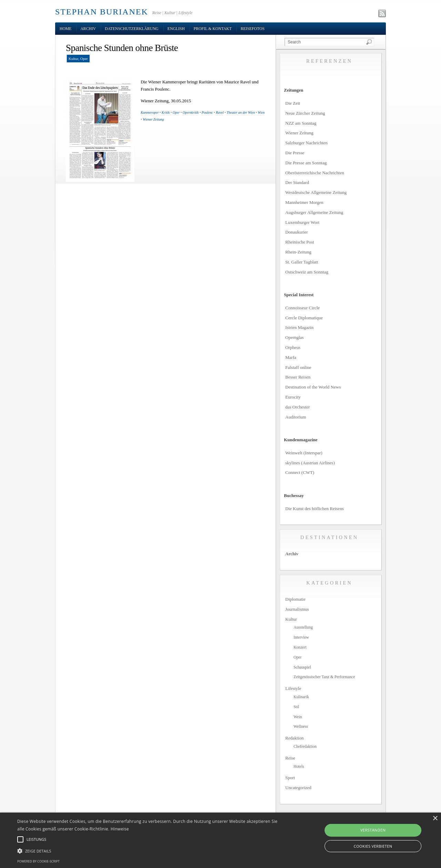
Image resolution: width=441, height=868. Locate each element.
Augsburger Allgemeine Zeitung (314, 212)
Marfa (291, 357)
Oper (84, 59)
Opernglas (294, 337)
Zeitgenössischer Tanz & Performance (324, 677)
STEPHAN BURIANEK (102, 12)
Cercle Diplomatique (304, 318)
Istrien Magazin (299, 327)
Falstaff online (298, 367)
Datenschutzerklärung (132, 29)
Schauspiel (302, 667)
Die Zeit (293, 103)
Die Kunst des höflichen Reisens (315, 509)
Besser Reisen (298, 377)
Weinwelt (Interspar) (304, 453)
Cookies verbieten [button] (373, 846)
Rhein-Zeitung (298, 252)
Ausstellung (303, 627)
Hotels (299, 767)
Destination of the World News (313, 387)
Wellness (301, 727)
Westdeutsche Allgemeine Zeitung (316, 192)
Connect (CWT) (300, 472)
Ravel (220, 112)
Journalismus (297, 609)
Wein (298, 717)
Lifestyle (293, 688)
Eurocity (293, 397)
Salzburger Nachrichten (306, 143)
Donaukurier (297, 232)
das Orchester (298, 407)
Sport (290, 778)
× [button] (435, 819)
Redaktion (294, 738)
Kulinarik (301, 697)
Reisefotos (252, 29)
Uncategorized (298, 788)
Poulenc (207, 112)
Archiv (88, 29)
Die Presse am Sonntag (306, 163)
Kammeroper (150, 112)
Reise (290, 758)
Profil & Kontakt (213, 29)
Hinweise (120, 829)
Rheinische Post (300, 242)
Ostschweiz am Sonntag (307, 272)
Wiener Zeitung (153, 119)
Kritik (166, 112)
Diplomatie (295, 599)
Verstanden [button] (373, 830)
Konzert (300, 647)
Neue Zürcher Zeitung (305, 113)
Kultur (73, 59)
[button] (149, 851)
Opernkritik (191, 112)
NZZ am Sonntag (301, 123)
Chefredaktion (305, 747)
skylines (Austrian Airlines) (310, 463)
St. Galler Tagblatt (302, 262)
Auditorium (296, 417)
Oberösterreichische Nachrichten (315, 173)
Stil (296, 707)
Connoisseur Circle (302, 308)
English (176, 29)
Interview (301, 637)
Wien (261, 112)
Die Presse (295, 153)
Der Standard (297, 182)
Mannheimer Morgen (304, 202)
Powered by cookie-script (38, 861)
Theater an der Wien (241, 112)
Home (65, 29)
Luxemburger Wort (302, 222)
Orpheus (293, 347)
